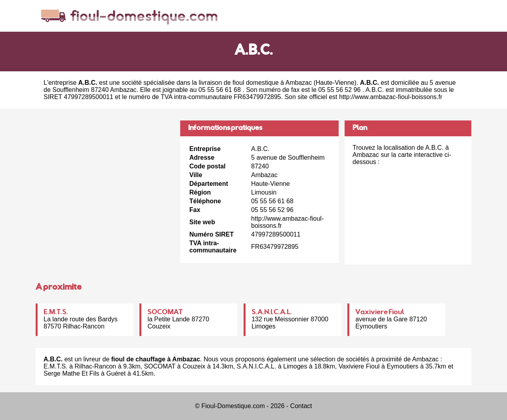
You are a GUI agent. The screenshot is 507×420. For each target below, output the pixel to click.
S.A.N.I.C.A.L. (272, 313)
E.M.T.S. (56, 313)
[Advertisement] (105, 176)
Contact (301, 406)
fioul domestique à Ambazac (272, 83)
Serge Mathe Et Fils (71, 373)
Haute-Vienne (335, 83)
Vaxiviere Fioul (380, 313)
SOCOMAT (165, 313)
